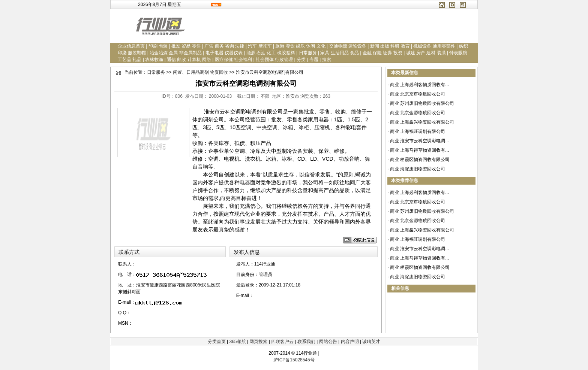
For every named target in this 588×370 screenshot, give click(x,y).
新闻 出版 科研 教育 (390, 46)
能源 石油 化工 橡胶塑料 (271, 53)
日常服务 (308, 53)
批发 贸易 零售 (186, 46)
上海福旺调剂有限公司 (423, 131)
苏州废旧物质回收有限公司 (427, 103)
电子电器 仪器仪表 (224, 53)
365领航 (237, 342)
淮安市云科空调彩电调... (424, 141)
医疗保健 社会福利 (233, 60)
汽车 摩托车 (260, 46)
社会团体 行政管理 (274, 60)
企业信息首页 (131, 46)
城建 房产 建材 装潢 (426, 53)
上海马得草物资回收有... (424, 150)
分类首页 (217, 342)
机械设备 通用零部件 (434, 46)
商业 (394, 85)
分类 (301, 60)
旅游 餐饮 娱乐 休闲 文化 (300, 46)
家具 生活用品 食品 (340, 53)
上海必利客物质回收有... (424, 85)
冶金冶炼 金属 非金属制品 (176, 53)
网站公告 (328, 342)
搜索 (327, 60)
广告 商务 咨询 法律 (224, 46)
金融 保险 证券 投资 (382, 53)
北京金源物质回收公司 (423, 113)
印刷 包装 (158, 46)
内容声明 (350, 342)
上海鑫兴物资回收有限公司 (427, 122)
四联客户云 (282, 342)
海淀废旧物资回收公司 (423, 169)
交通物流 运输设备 (348, 46)
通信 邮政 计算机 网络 (189, 60)
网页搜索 (258, 342)
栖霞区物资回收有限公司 (425, 160)
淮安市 (292, 96)
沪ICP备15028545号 (294, 360)
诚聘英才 (371, 342)
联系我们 (306, 342)
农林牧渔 (154, 60)
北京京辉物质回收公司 (423, 94)
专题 (314, 60)
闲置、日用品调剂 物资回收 (200, 72)
